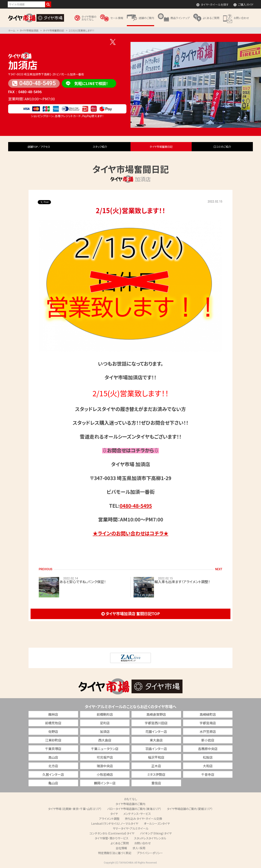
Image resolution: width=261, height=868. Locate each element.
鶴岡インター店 (105, 783)
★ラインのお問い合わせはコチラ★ (131, 533)
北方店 (53, 766)
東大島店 (156, 740)
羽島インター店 (156, 749)
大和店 (208, 766)
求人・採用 (139, 848)
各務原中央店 (208, 749)
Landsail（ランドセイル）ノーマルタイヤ (115, 823)
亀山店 (53, 783)
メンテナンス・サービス (137, 814)
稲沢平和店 (156, 757)
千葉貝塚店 (53, 749)
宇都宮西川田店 (156, 723)
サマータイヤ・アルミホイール (131, 828)
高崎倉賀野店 (156, 714)
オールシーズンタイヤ (157, 823)
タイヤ (114, 814)
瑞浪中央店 (105, 766)
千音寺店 (208, 774)
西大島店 (105, 740)
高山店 (53, 757)
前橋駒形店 (105, 714)
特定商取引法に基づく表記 (115, 853)
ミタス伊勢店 (156, 774)
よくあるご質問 (120, 843)
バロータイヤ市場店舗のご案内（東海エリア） (134, 809)
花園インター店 (156, 731)
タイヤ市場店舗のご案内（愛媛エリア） (190, 809)
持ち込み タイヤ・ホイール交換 (144, 819)
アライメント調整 (109, 819)
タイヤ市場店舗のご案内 (130, 804)
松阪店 (208, 757)
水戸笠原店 (208, 731)
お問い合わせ (142, 843)
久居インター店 (53, 774)
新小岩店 (208, 740)
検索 (48, 4)
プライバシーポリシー (150, 853)
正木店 (156, 766)
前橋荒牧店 (53, 723)
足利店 (105, 723)
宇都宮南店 (208, 723)
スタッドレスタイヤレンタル (150, 838)
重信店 (156, 783)
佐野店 (53, 731)
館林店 (53, 714)
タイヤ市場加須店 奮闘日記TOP (131, 614)
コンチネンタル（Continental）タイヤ (112, 833)
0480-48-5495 (34, 83)
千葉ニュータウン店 (105, 749)
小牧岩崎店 (105, 774)
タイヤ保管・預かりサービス (112, 838)
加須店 (23, 65)
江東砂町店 (53, 740)
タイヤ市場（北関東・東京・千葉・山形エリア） (75, 809)
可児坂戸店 (105, 757)
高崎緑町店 (208, 714)
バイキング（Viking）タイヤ (156, 833)
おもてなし (131, 799)
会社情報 (121, 848)
